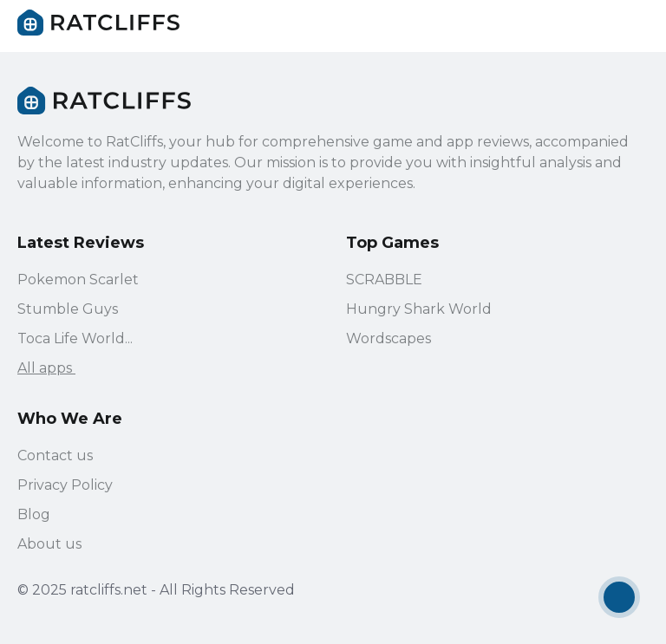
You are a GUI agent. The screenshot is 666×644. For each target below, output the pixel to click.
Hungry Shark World (419, 309)
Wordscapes (388, 338)
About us (49, 544)
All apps (55, 368)
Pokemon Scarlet (78, 280)
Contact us (55, 455)
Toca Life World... (75, 338)
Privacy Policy (65, 485)
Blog (34, 514)
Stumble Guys (68, 309)
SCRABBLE (384, 280)
